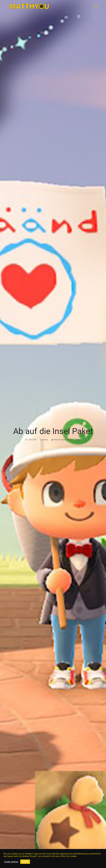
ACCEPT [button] (25, 862)
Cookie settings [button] (11, 862)
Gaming (45, 440)
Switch (78, 440)
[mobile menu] (96, 6)
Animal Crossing (60, 440)
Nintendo (71, 440)
